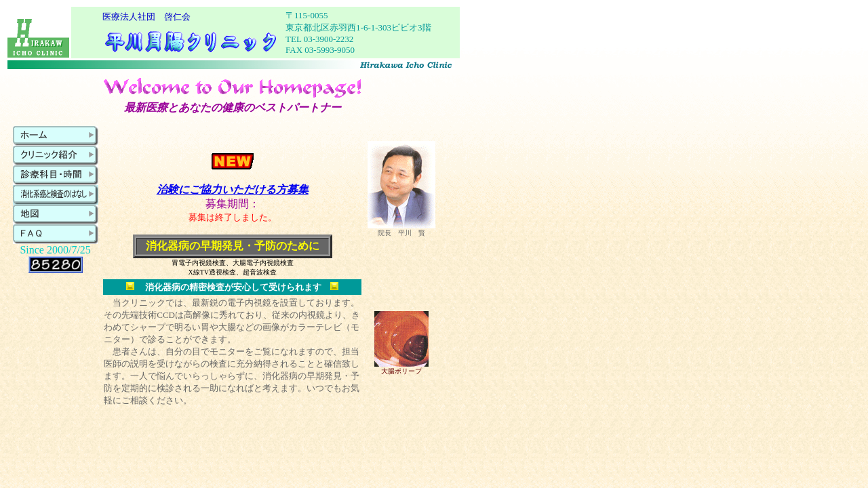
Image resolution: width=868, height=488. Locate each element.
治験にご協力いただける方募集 (233, 189)
